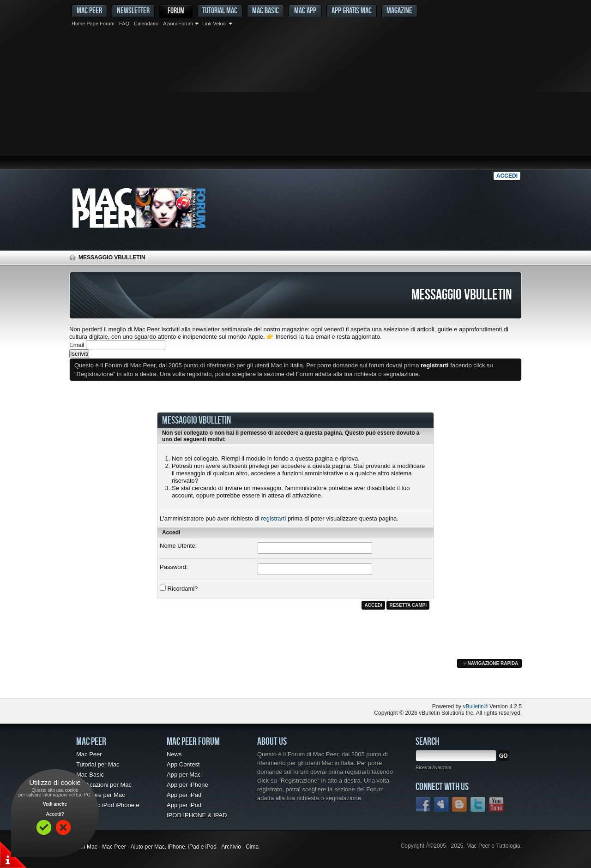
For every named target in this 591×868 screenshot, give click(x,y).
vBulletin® (475, 706)
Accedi (507, 176)
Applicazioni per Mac (104, 785)
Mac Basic (265, 10)
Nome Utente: (178, 546)
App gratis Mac (352, 10)
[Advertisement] (295, 99)
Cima (252, 847)
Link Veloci (214, 24)
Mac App (305, 10)
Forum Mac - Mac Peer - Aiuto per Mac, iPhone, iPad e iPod (143, 847)
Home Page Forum (93, 24)
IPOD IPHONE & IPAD (197, 815)
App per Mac (184, 775)
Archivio (231, 847)
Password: (174, 567)
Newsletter (133, 10)
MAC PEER (89, 10)
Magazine (399, 10)
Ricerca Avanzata (434, 768)
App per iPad (184, 795)
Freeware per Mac (100, 795)
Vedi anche (55, 804)
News (174, 754)
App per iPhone (187, 785)
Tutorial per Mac (98, 764)
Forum (176, 10)
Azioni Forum (178, 24)
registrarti (273, 518)
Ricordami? (179, 588)
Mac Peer (89, 754)
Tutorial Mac (220, 10)
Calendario (146, 24)
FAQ (124, 24)
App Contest (183, 764)
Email (77, 345)
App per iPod (184, 805)
